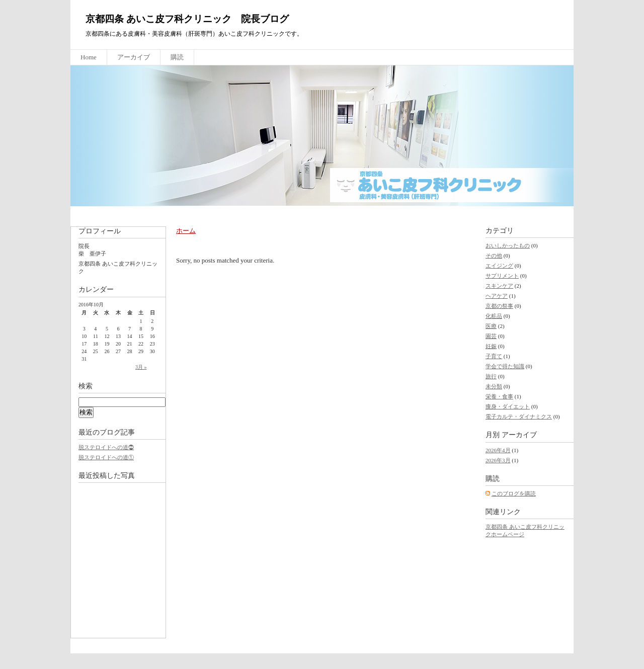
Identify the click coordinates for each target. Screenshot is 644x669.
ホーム (186, 231)
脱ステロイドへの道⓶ (106, 447)
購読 (177, 57)
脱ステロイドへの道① (106, 457)
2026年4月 (498, 450)
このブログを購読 (514, 493)
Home (89, 57)
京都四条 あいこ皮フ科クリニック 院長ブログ (187, 19)
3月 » (141, 367)
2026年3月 (498, 460)
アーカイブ (134, 57)
